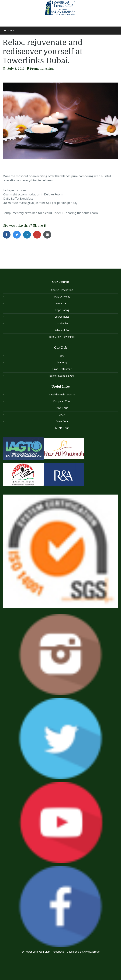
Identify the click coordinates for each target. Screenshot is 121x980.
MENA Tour (62, 428)
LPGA (62, 415)
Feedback (58, 952)
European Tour (62, 401)
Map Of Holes (62, 297)
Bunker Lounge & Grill (62, 376)
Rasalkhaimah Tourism (62, 394)
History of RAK (62, 330)
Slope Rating (62, 310)
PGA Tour (62, 408)
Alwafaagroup (92, 952)
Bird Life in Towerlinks (62, 337)
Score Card (62, 303)
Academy (62, 362)
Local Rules (62, 323)
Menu (9, 30)
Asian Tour (62, 421)
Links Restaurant (62, 369)
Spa (51, 69)
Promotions (38, 69)
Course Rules (62, 317)
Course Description (62, 290)
